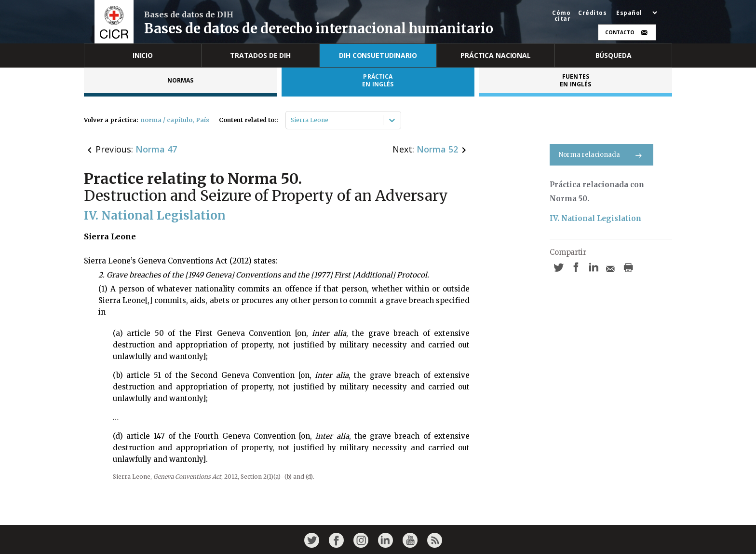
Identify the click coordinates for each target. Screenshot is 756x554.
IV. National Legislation (595, 218)
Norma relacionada (601, 155)
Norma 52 (437, 149)
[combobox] (291, 120)
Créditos (592, 13)
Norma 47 (156, 149)
